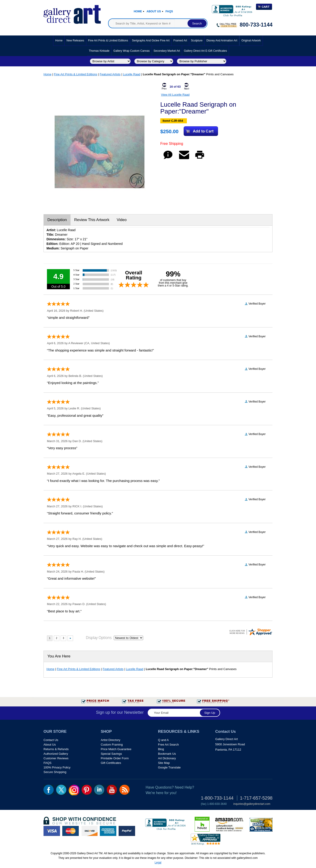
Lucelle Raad (132, 74)
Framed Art (180, 41)
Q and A (163, 740)
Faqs (169, 11)
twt (61, 790)
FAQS (48, 763)
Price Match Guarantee (116, 749)
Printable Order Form (115, 758)
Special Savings (111, 754)
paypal (127, 831)
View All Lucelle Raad (175, 95)
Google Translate (169, 767)
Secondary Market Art (167, 51)
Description (57, 220)
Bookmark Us (167, 754)
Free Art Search (168, 745)
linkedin (99, 790)
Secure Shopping (55, 772)
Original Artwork (251, 41)
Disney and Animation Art (222, 41)
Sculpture (197, 41)
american (108, 831)
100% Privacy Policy (57, 767)
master (71, 831)
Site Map (164, 763)
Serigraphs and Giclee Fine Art (151, 41)
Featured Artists (110, 74)
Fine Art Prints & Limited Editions (108, 41)
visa (52, 831)
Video (122, 220)
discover (89, 831)
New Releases (75, 41)
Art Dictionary (167, 758)
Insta (74, 790)
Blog (161, 749)
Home (138, 11)
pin (87, 790)
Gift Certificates (111, 763)
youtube (112, 790)
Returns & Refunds (56, 749)
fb (49, 790)
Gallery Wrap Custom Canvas (132, 51)
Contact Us (51, 740)
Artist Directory (110, 740)
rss (124, 790)
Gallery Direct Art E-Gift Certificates (205, 51)
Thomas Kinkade (99, 51)
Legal (158, 863)
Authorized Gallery (56, 754)
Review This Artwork (92, 220)
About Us (154, 11)
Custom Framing (112, 745)
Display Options (99, 638)
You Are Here (59, 656)
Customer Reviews (56, 758)
